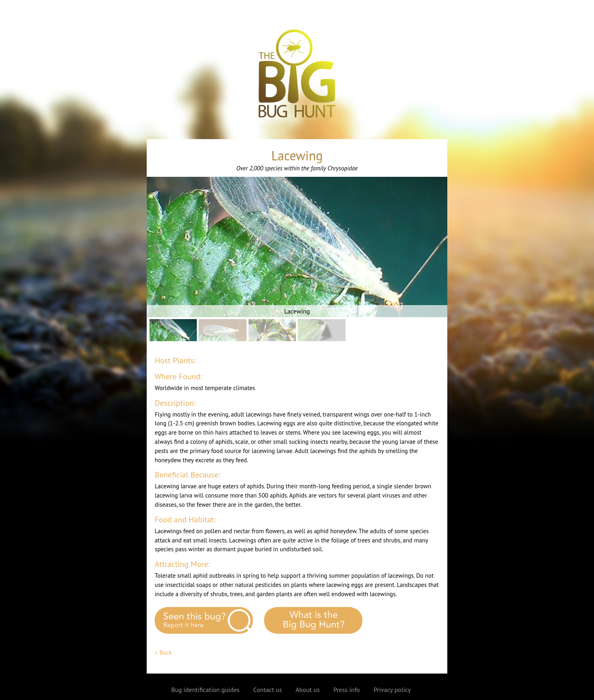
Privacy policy (392, 690)
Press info (347, 690)
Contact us (268, 690)
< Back (163, 652)
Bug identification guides (205, 690)
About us (307, 690)
